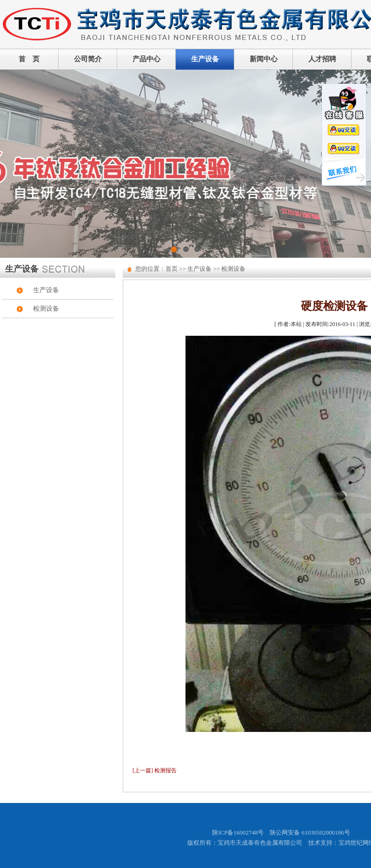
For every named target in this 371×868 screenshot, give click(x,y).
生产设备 (205, 59)
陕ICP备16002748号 (238, 832)
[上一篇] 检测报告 (155, 770)
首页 (172, 269)
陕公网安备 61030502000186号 (310, 832)
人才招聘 (322, 59)
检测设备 (46, 309)
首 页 (29, 59)
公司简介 (88, 59)
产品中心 (146, 59)
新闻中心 (264, 59)
